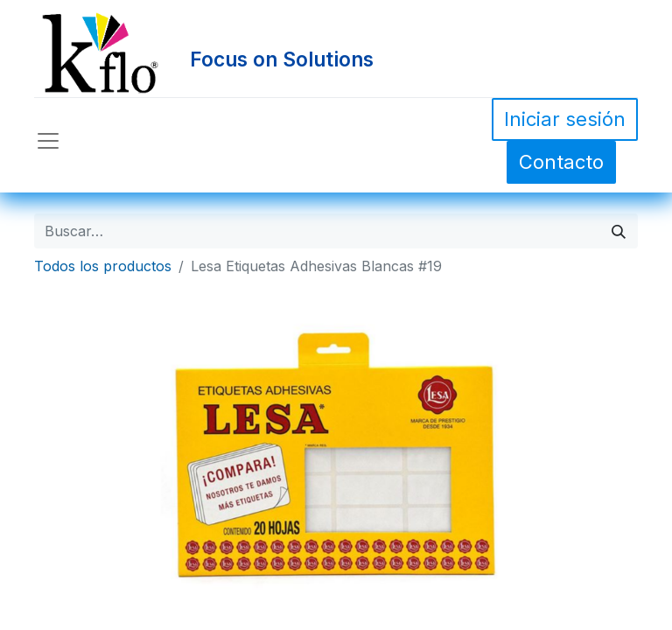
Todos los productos (103, 266)
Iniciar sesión (565, 119)
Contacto (561, 162)
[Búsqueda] (619, 231)
